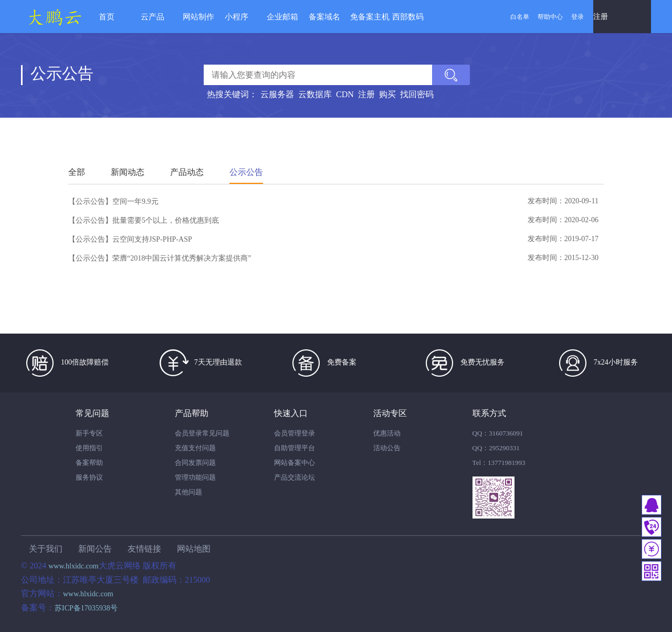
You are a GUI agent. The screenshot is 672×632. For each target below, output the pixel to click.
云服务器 (277, 94)
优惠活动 (387, 433)
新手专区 (89, 433)
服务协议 (89, 477)
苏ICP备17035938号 (86, 608)
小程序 (237, 17)
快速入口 (291, 413)
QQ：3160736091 (498, 433)
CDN (345, 94)
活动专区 (390, 413)
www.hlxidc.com (73, 566)
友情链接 (144, 549)
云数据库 (315, 94)
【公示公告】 (90, 201)
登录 (577, 17)
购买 (387, 94)
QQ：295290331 (496, 448)
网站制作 (198, 17)
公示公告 (246, 172)
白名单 (520, 17)
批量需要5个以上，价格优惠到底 (166, 220)
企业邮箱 (282, 17)
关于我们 (46, 549)
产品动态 (187, 172)
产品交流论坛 (295, 477)
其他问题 (188, 492)
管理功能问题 (195, 477)
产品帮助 (192, 413)
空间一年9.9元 (135, 201)
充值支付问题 (195, 448)
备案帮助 (89, 463)
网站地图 (194, 549)
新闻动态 (128, 172)
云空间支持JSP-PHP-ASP (152, 239)
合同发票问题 (195, 463)
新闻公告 (95, 549)
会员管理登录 (295, 433)
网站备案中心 (295, 463)
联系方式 (489, 413)
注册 (601, 17)
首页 (107, 17)
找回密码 (417, 94)
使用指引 (89, 448)
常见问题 (92, 413)
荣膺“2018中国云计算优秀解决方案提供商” (182, 258)
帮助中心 (550, 17)
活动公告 (387, 448)
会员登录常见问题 (202, 433)
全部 (77, 172)
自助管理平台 (295, 448)
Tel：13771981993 (499, 463)
